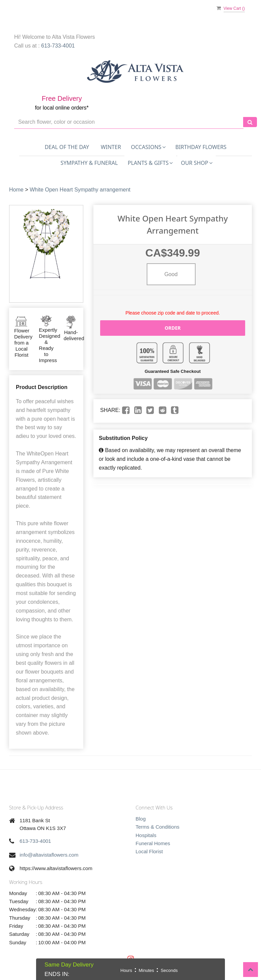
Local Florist (149, 851)
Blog (141, 819)
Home (16, 190)
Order (173, 328)
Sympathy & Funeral (89, 163)
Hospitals (146, 835)
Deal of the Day (67, 147)
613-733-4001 (58, 46)
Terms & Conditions (157, 827)
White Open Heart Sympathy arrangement (80, 190)
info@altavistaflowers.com (49, 855)
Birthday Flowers (201, 147)
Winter (111, 147)
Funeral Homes (153, 843)
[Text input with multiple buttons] (129, 122)
